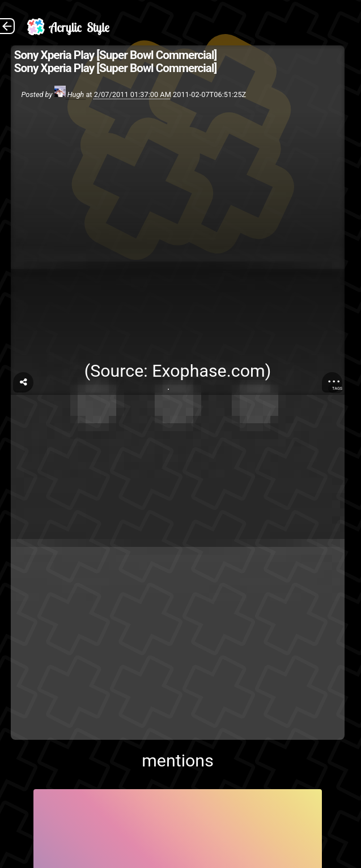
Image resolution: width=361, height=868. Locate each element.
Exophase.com (208, 371)
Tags (337, 388)
